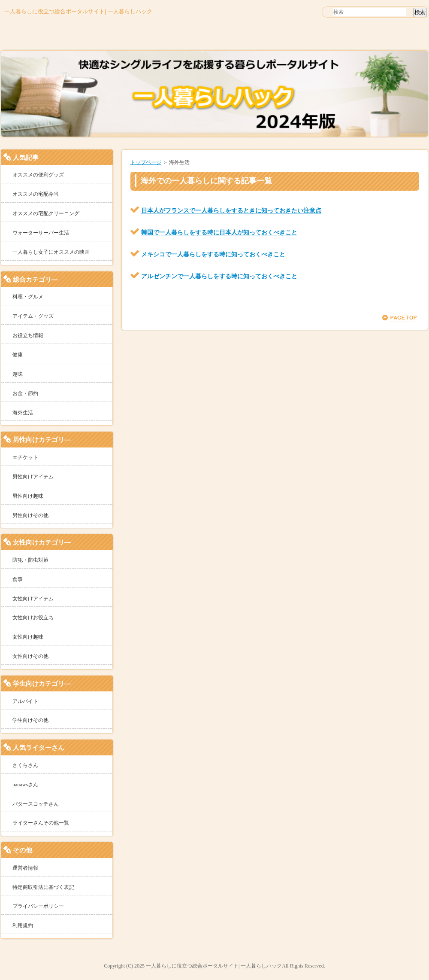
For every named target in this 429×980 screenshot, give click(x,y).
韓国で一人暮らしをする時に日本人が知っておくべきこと (219, 232)
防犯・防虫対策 (30, 560)
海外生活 (23, 413)
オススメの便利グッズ (38, 175)
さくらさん (25, 765)
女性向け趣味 (28, 637)
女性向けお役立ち (33, 618)
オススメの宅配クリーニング (46, 213)
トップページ (146, 162)
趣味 (18, 374)
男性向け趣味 (28, 496)
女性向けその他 (30, 656)
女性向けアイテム (33, 599)
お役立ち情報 (28, 335)
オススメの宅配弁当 (36, 194)
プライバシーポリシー (38, 906)
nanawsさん (25, 785)
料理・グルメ (28, 297)
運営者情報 (25, 868)
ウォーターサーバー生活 (41, 233)
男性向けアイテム (33, 477)
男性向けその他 (30, 515)
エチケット (25, 457)
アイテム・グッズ (33, 316)
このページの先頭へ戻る (399, 318)
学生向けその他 (30, 720)
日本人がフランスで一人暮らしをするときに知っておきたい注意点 (231, 210)
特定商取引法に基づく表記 (43, 887)
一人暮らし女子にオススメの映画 (51, 252)
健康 (18, 355)
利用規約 (23, 925)
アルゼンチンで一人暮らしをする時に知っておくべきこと (219, 276)
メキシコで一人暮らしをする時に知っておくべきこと (213, 254)
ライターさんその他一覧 (41, 823)
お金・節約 (25, 393)
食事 (18, 579)
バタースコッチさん (36, 804)
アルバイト (25, 701)
